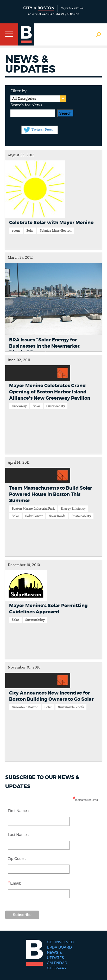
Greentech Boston (25, 707)
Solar (30, 231)
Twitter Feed (42, 130)
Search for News (26, 105)
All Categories (24, 99)
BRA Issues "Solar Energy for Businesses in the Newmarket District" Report (44, 346)
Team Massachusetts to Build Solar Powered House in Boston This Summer (51, 495)
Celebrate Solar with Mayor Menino (51, 223)
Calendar (57, 963)
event (16, 231)
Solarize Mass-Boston (56, 231)
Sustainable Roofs (71, 707)
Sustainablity (56, 406)
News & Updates (55, 955)
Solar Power (34, 516)
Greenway (19, 406)
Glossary (57, 968)
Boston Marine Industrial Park (33, 509)
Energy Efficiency (73, 509)
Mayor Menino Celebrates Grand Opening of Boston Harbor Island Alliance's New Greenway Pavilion (50, 392)
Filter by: (19, 91)
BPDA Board (59, 947)
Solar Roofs (57, 516)
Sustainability (81, 516)
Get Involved (60, 942)
